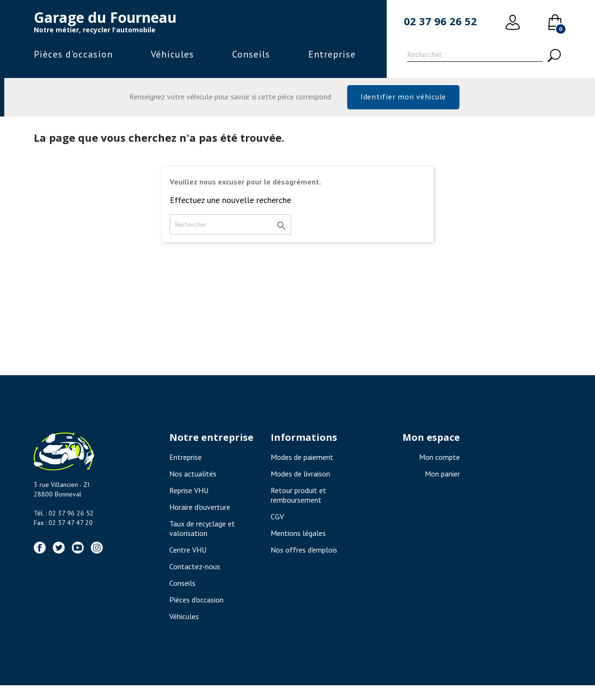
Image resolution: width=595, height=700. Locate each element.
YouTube (78, 552)
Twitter (59, 552)
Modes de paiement (302, 461)
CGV (277, 521)
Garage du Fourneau (105, 17)
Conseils (251, 54)
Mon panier (442, 478)
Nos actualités (193, 478)
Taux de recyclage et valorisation (202, 533)
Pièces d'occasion (73, 54)
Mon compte (439, 461)
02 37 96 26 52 (440, 21)
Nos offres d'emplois (304, 554)
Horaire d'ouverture (200, 511)
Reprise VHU (189, 495)
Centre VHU (188, 554)
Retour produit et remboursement (298, 499)
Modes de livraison (300, 478)
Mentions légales (298, 537)
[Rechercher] (475, 56)
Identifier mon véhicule (403, 98)
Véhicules (172, 54)
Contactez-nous (195, 571)
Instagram (97, 552)
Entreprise (332, 54)
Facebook (40, 552)
